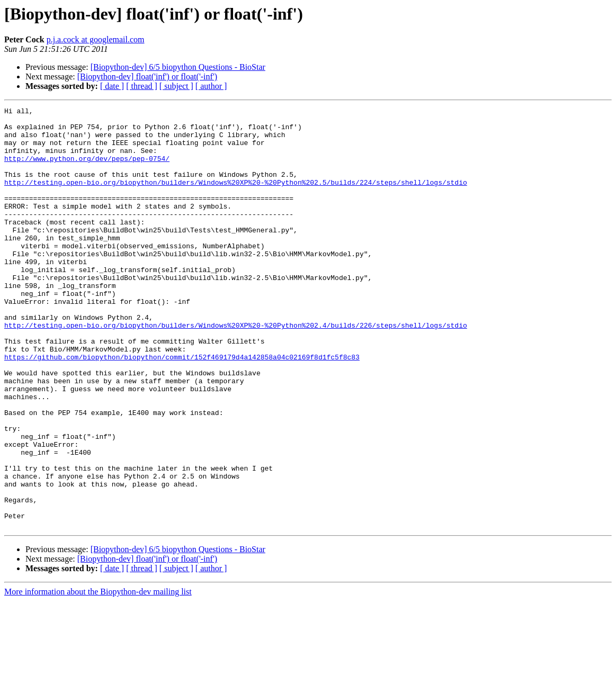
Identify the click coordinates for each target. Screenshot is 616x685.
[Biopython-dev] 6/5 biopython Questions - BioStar (178, 67)
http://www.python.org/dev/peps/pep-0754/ (87, 169)
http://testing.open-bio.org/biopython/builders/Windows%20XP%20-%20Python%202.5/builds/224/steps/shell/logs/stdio (236, 198)
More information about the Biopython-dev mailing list (98, 676)
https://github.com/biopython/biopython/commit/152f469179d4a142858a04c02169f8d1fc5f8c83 (182, 408)
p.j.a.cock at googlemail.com (96, 39)
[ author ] (211, 86)
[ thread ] (142, 86)
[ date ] (112, 86)
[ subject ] (176, 86)
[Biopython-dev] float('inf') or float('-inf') (147, 76)
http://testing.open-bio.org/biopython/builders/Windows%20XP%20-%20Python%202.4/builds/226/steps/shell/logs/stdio (236, 369)
